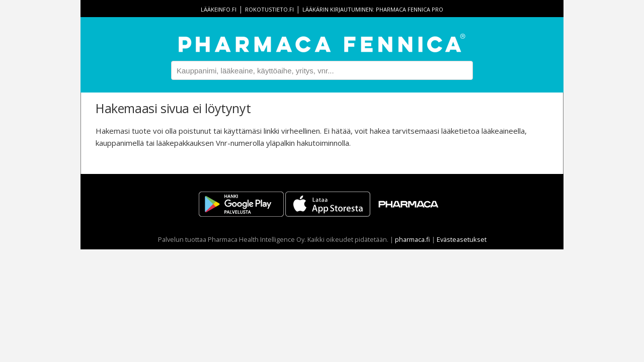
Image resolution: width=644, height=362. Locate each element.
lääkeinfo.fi (219, 9)
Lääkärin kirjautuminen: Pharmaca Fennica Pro (373, 9)
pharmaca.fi (413, 239)
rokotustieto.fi (269, 9)
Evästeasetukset (462, 239)
